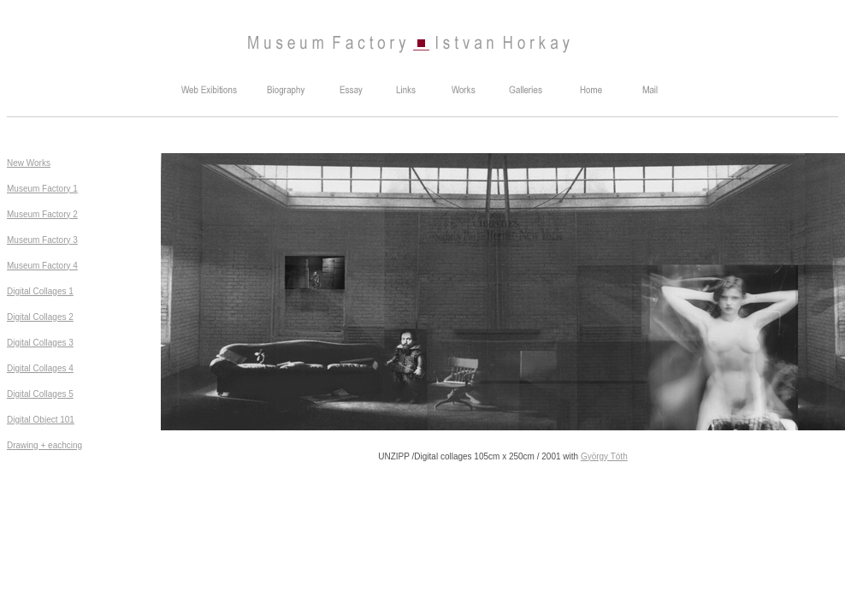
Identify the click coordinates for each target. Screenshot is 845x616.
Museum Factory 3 (42, 240)
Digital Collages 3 (40, 343)
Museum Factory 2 (42, 214)
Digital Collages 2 (40, 317)
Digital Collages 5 (40, 394)
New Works (29, 163)
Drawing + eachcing (44, 445)
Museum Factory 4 (42, 266)
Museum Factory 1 (42, 189)
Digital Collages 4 (40, 368)
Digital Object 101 (41, 420)
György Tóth (604, 456)
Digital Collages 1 (40, 291)
